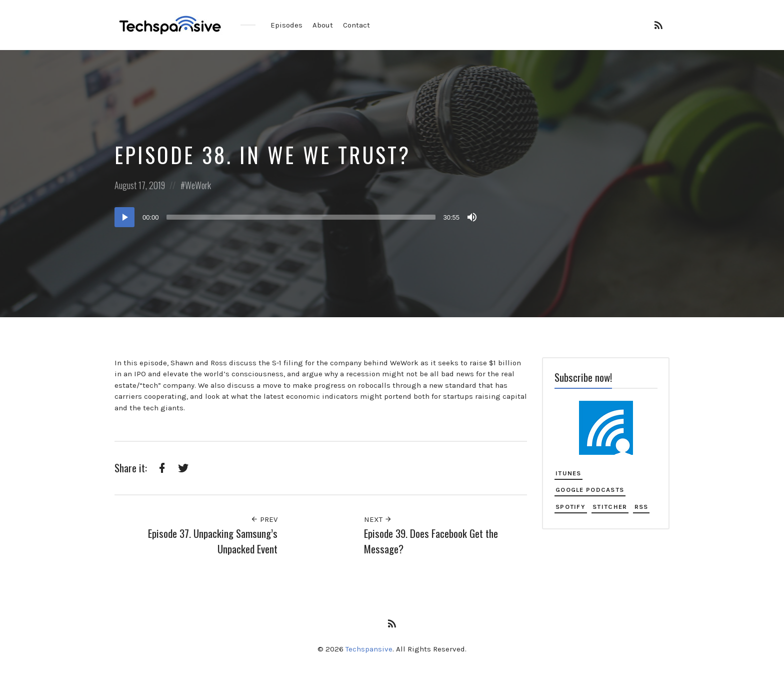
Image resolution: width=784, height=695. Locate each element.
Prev (264, 519)
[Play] (124, 217)
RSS (641, 507)
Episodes (286, 25)
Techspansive (369, 649)
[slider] (301, 217)
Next (378, 519)
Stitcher (610, 507)
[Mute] (472, 217)
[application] (297, 217)
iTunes (568, 473)
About (323, 25)
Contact (356, 25)
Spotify (570, 507)
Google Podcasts (590, 490)
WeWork (198, 185)
